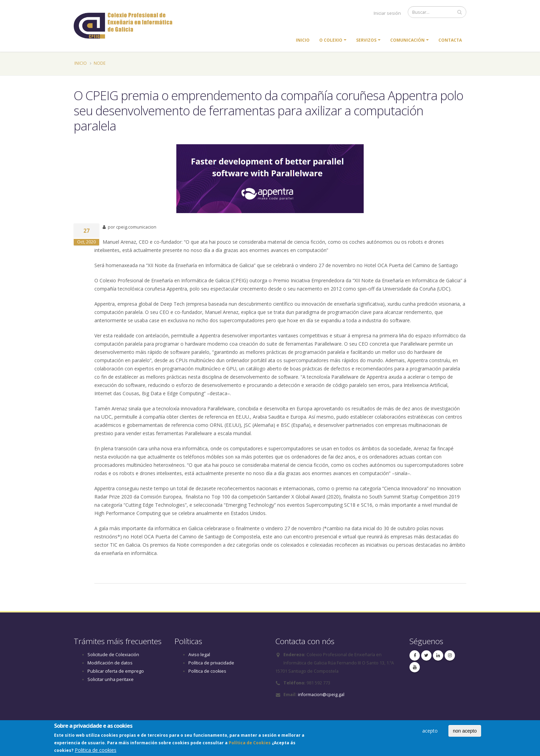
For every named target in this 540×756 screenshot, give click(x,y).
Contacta (450, 40)
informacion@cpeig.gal (321, 695)
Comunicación (407, 40)
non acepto (465, 732)
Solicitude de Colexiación (113, 655)
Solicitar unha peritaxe (111, 679)
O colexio (331, 40)
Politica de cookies (96, 751)
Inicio (303, 40)
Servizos (366, 40)
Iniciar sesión (387, 13)
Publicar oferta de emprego (116, 671)
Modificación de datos (110, 663)
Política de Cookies (250, 744)
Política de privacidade (211, 663)
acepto (430, 732)
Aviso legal (199, 655)
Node (100, 63)
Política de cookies (207, 671)
